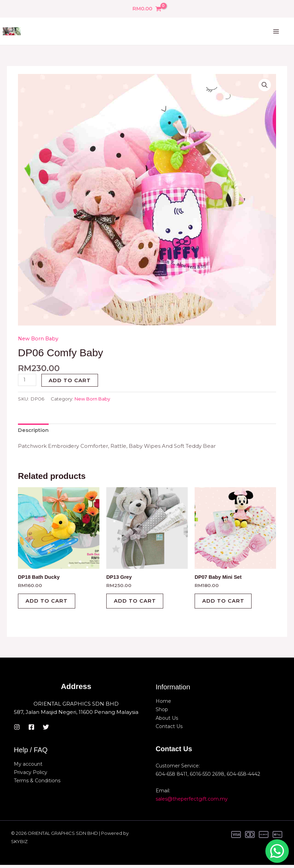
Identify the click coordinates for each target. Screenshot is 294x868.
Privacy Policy (31, 775)
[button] (265, 86)
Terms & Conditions (37, 784)
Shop (162, 713)
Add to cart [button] (49, 603)
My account (28, 767)
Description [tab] (33, 430)
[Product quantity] (27, 380)
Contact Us (169, 729)
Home (163, 705)
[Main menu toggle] (276, 32)
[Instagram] (17, 730)
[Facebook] (31, 730)
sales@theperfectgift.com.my (192, 802)
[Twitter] (46, 730)
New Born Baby (39, 339)
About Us (167, 721)
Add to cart (70, 381)
